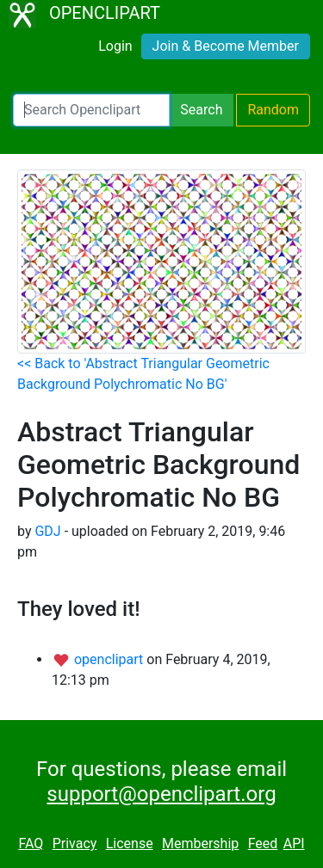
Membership (200, 843)
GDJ (47, 531)
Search (201, 110)
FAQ (31, 843)
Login (115, 46)
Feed (263, 843)
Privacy (75, 843)
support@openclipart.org (161, 794)
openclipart (110, 659)
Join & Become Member (226, 46)
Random (273, 110)
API (294, 843)
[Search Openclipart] (91, 110)
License (130, 843)
